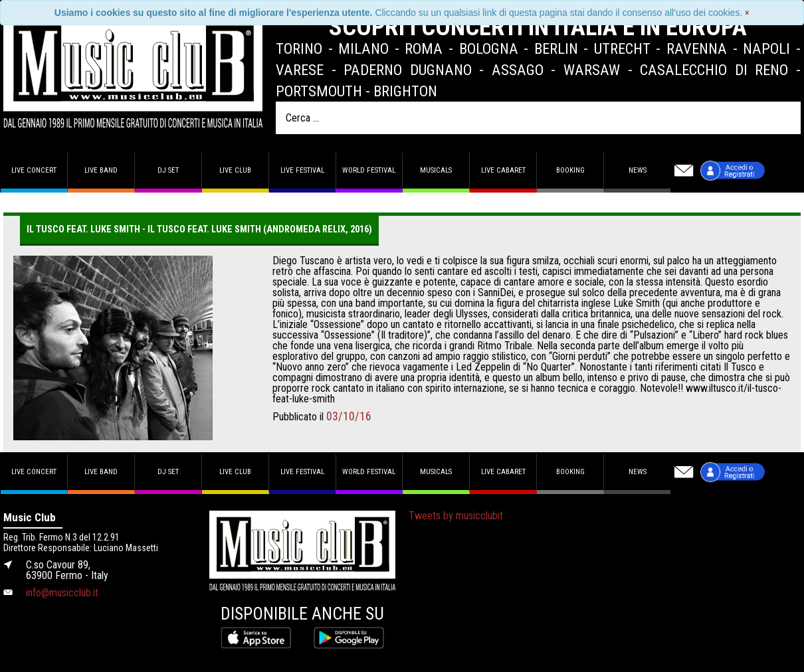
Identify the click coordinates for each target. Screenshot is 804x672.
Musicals (436, 170)
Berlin (556, 48)
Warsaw (592, 70)
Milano (363, 48)
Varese (300, 70)
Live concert (34, 170)
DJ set (168, 170)
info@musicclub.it (62, 593)
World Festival (369, 170)
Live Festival (302, 170)
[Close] (747, 13)
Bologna (489, 48)
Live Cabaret (503, 170)
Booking (570, 170)
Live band (101, 170)
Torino (299, 48)
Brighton (405, 91)
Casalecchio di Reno (714, 70)
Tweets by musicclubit (456, 516)
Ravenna (697, 48)
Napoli (766, 48)
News (638, 170)
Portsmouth (319, 91)
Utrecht (622, 48)
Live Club (235, 170)
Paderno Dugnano (408, 70)
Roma (424, 48)
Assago (518, 70)
